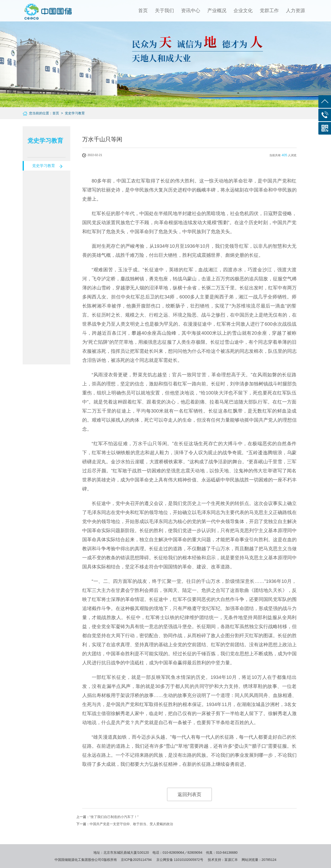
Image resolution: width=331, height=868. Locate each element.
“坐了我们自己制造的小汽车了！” (114, 817)
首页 (143, 10)
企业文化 (243, 10)
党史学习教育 (44, 166)
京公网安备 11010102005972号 (180, 860)
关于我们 (164, 10)
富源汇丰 (231, 860)
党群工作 (269, 10)
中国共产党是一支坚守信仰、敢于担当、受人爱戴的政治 (131, 824)
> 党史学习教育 (72, 113)
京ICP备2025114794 (136, 860)
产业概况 (217, 10)
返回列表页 (189, 794)
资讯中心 (191, 10)
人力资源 (295, 10)
